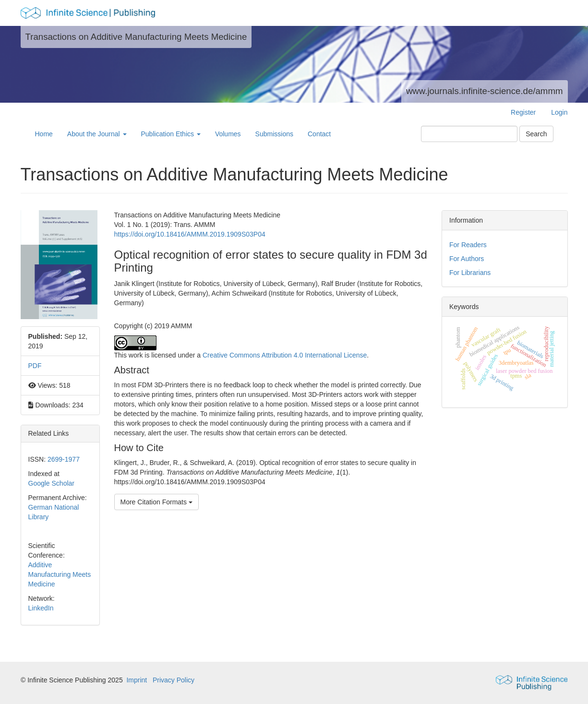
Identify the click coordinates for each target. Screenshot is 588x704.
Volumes (228, 134)
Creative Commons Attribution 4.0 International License (285, 355)
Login (559, 112)
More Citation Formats (156, 502)
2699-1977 (64, 459)
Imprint (137, 680)
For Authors (467, 259)
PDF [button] (35, 366)
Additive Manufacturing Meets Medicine (60, 574)
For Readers (468, 245)
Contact (319, 134)
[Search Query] (469, 134)
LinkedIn (41, 608)
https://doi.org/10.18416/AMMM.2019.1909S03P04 (190, 234)
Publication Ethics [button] (171, 134)
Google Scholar (52, 483)
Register (523, 112)
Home (44, 134)
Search (536, 134)
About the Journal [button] (97, 134)
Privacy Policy (174, 680)
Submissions (274, 134)
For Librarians (470, 273)
